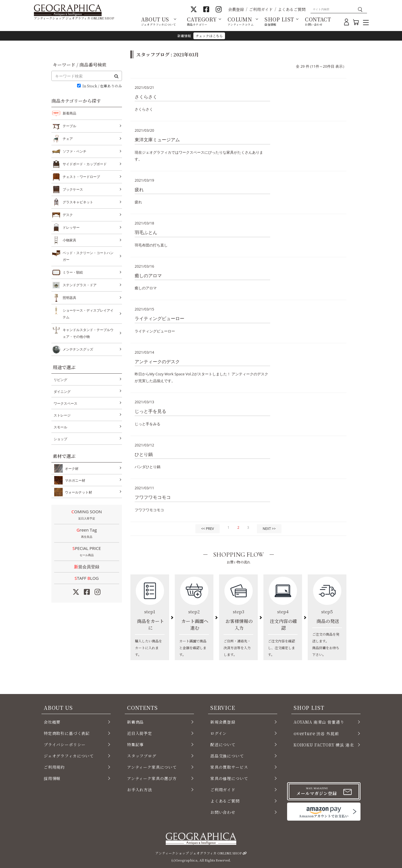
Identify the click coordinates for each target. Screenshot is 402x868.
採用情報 (52, 778)
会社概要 (52, 722)
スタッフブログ (142, 756)
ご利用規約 (54, 767)
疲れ (139, 190)
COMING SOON (87, 515)
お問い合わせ (223, 812)
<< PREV (207, 529)
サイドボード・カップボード (85, 164)
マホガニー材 (74, 480)
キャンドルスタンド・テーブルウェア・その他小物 (88, 333)
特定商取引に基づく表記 (67, 733)
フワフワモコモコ (153, 497)
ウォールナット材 (77, 492)
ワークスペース (65, 403)
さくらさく (146, 97)
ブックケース (73, 190)
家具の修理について (229, 778)
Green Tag (87, 534)
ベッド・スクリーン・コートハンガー (88, 256)
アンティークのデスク (157, 362)
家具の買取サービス (229, 767)
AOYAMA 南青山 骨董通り (319, 722)
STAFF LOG (87, 578)
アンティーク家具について (152, 767)
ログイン (219, 733)
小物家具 (69, 240)
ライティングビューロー (160, 318)
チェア (68, 139)
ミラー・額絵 (73, 272)
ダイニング (62, 392)
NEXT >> (269, 529)
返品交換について (227, 756)
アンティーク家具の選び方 (152, 778)
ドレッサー (71, 228)
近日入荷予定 (140, 733)
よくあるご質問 (292, 9)
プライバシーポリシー (65, 744)
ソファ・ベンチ (75, 151)
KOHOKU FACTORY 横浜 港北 (324, 745)
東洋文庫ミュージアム (157, 140)
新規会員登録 (87, 567)
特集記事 (135, 744)
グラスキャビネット (78, 202)
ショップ (60, 439)
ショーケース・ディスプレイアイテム (88, 313)
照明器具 (69, 298)
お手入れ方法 (140, 790)
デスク (68, 215)
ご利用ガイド (261, 9)
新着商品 (69, 113)
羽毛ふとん (146, 232)
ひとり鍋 (144, 454)
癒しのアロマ (148, 276)
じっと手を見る (150, 411)
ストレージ (62, 415)
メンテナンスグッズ (78, 349)
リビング (60, 380)
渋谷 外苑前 (316, 733)
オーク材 (71, 468)
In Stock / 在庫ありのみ (102, 86)
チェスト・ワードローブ (81, 177)
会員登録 (236, 9)
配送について (223, 744)
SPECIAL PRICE (87, 552)
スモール (60, 427)
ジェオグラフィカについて (69, 756)
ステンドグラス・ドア (80, 285)
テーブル (69, 126)
